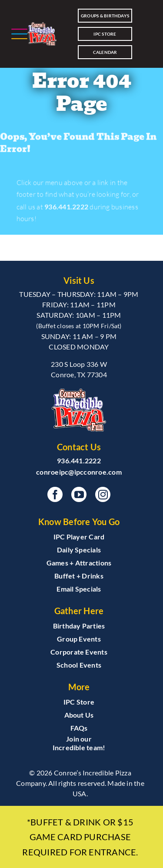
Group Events (79, 639)
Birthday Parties (79, 626)
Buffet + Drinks (79, 576)
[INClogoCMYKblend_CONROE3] (42, 34)
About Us (79, 715)
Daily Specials (79, 550)
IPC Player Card (79, 537)
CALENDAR (105, 52)
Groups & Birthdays (105, 16)
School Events (79, 665)
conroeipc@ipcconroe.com (79, 472)
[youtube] (79, 494)
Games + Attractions (79, 563)
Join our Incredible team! (79, 743)
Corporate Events (79, 652)
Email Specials (79, 589)
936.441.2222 (66, 208)
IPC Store (105, 34)
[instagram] (103, 494)
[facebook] (55, 494)
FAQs (79, 728)
